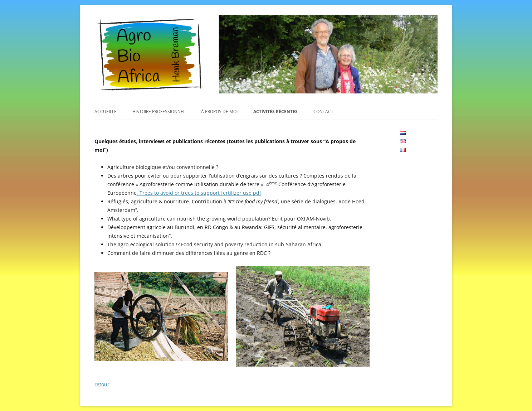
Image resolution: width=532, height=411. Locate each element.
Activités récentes (275, 112)
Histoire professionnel (159, 112)
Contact (323, 112)
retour (102, 384)
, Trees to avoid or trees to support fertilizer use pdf (199, 193)
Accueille (106, 112)
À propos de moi (219, 112)
